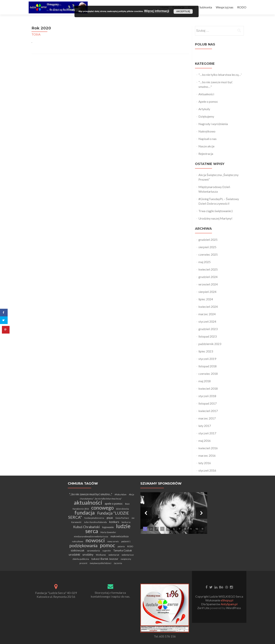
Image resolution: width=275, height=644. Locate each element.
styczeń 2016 (207, 470)
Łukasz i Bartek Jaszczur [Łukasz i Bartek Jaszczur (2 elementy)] (105, 559)
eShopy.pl (227, 600)
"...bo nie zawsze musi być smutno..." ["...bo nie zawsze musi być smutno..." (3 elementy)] (91, 494)
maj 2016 (205, 441)
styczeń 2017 (207, 433)
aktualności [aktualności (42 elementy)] (88, 502)
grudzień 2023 (208, 329)
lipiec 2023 (206, 351)
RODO (242, 7)
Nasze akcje (206, 146)
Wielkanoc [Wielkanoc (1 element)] (101, 555)
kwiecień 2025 (208, 269)
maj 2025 (205, 262)
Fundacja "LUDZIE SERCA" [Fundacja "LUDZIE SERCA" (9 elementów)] (99, 515)
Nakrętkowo (207, 131)
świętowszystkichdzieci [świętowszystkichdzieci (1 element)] (101, 563)
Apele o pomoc (208, 101)
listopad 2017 (207, 403)
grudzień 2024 (208, 277)
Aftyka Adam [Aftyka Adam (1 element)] (121, 494)
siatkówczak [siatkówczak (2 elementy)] (78, 550)
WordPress (233, 608)
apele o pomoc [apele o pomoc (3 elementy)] (114, 503)
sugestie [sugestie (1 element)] (107, 551)
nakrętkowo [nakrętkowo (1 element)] (78, 541)
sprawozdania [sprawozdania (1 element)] (93, 551)
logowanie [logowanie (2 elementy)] (108, 527)
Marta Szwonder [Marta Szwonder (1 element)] (108, 532)
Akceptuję (183, 11)
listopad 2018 (207, 366)
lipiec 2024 (206, 299)
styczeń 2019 (207, 359)
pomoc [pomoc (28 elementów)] (108, 545)
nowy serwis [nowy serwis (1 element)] (113, 541)
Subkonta (206, 7)
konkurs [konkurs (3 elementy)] (114, 522)
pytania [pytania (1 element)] (121, 546)
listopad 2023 (207, 336)
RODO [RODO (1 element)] (130, 546)
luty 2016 (205, 463)
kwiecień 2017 (208, 411)
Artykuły (204, 109)
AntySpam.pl (229, 604)
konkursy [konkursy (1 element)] (126, 522)
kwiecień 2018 (208, 388)
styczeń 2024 (207, 321)
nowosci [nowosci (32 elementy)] (95, 540)
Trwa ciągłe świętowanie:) (216, 211)
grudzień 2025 (208, 240)
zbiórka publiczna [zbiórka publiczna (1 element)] (81, 559)
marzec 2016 (207, 455)
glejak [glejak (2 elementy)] (110, 518)
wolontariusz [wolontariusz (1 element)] (128, 555)
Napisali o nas (207, 139)
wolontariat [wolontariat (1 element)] (114, 555)
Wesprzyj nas (225, 7)
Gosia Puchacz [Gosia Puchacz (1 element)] (122, 518)
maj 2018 (205, 381)
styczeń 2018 (207, 396)
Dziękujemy (206, 116)
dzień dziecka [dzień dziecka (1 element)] (123, 509)
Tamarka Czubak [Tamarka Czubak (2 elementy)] (123, 550)
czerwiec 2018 (208, 374)
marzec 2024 (207, 314)
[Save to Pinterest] (6, 330)
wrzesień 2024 (208, 284)
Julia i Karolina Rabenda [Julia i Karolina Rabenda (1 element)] (95, 522)
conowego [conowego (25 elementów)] (102, 508)
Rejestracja (206, 154)
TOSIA (36, 34)
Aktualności (206, 94)
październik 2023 (210, 344)
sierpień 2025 (207, 247)
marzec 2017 (207, 418)
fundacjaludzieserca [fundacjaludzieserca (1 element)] (94, 518)
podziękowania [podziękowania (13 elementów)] (83, 546)
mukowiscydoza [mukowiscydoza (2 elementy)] (120, 536)
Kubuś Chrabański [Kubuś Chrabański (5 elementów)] (86, 527)
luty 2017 (205, 426)
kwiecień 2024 (208, 307)
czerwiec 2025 (208, 254)
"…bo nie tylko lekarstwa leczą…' (220, 75)
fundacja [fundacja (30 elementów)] (85, 513)
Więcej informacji (157, 11)
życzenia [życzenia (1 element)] (118, 563)
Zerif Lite (204, 608)
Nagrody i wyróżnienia (213, 124)
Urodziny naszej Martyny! (215, 218)
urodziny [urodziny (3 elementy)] (88, 554)
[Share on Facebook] (4, 313)
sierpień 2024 (207, 292)
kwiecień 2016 (208, 448)
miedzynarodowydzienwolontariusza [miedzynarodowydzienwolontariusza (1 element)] (91, 536)
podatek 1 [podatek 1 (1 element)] (126, 541)
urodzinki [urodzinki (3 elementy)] (74, 554)
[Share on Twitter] (4, 320)
